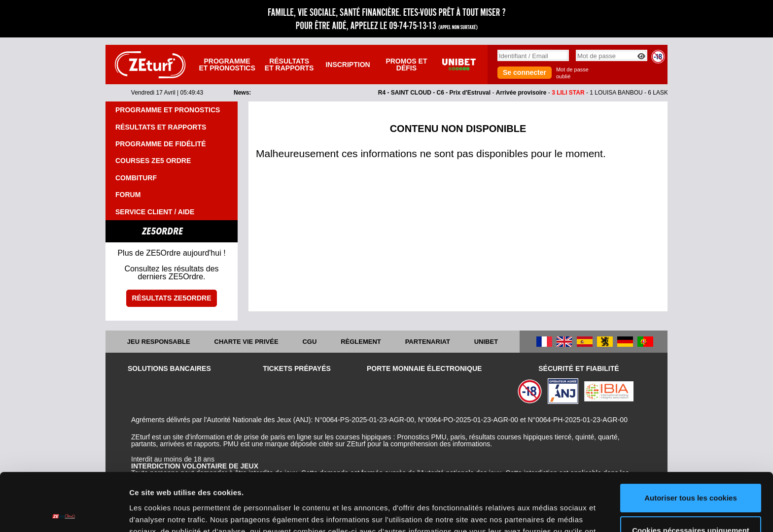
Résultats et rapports (289, 65)
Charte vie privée (246, 342)
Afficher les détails (162, 513)
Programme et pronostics (227, 65)
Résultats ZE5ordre (171, 298)
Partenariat (428, 342)
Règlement (361, 342)
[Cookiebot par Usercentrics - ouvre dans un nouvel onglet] (64, 513)
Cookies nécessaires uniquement (691, 472)
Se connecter (525, 72)
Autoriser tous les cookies (691, 440)
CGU (309, 342)
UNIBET (486, 342)
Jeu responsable (159, 342)
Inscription (348, 65)
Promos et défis (406, 65)
